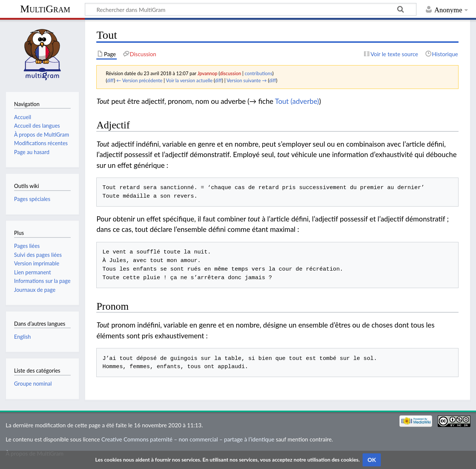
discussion (230, 73)
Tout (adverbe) (297, 101)
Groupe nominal (33, 384)
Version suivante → (247, 80)
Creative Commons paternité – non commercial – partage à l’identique (188, 439)
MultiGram (45, 9)
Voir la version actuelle (189, 80)
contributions (258, 73)
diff (110, 80)
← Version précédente (139, 80)
